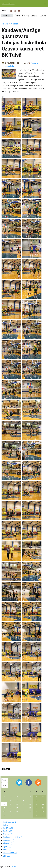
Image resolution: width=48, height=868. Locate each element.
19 (30, 808)
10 (17, 804)
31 (43, 796)
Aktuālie (7, 16)
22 (4, 812)
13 (36, 804)
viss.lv (13, 866)
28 (24, 796)
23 (11, 812)
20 (36, 808)
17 (17, 808)
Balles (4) (7, 825)
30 (36, 796)
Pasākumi (14, 24)
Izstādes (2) (8, 831)
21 (43, 808)
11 (24, 804)
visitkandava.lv (8, 4)
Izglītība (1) (8, 828)
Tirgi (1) (7, 856)
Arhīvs (43, 16)
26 (11, 796)
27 (17, 796)
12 (30, 804)
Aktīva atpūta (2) (10, 822)
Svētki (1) (7, 849)
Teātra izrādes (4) (10, 853)
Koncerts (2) (8, 834)
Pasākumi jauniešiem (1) (13, 837)
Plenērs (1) (8, 843)
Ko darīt (5, 24)
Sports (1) (7, 846)
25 (4, 796)
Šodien (17, 16)
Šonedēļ (26, 16)
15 (4, 808)
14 (43, 804)
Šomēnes (35, 16)
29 (30, 796)
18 (24, 808)
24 (17, 812)
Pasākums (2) (9, 840)
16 (11, 808)
